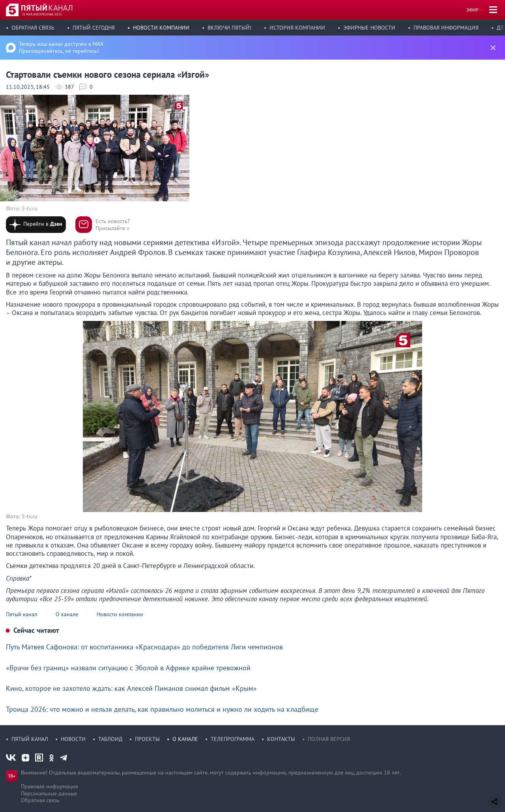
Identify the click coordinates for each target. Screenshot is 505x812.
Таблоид (110, 739)
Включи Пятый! (229, 28)
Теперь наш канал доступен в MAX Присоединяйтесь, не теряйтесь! (61, 47)
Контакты (281, 739)
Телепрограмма (233, 739)
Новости (73, 739)
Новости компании (161, 28)
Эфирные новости (369, 28)
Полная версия (329, 739)
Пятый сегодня (94, 28)
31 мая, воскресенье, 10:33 (42, 14)
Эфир (472, 10)
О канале (185, 739)
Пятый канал (30, 739)
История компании (297, 28)
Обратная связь (33, 28)
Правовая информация (446, 28)
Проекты (147, 739)
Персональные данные (49, 793)
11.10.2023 (20, 87)
